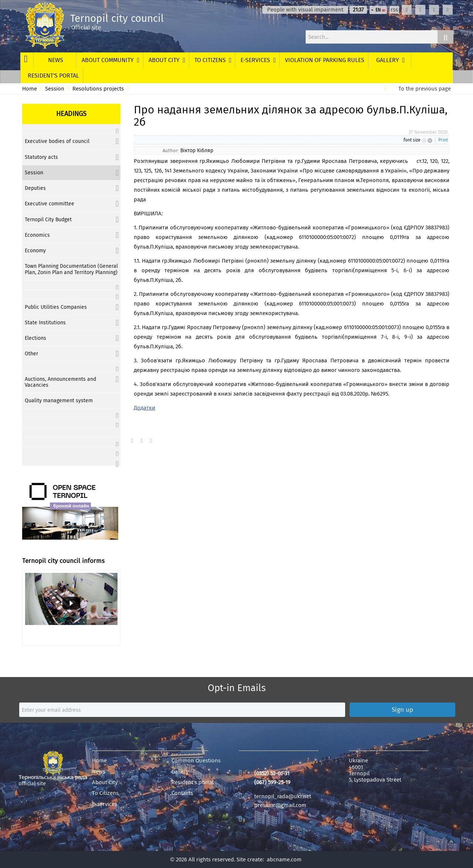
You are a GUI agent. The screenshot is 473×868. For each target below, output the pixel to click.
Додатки (144, 408)
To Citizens (105, 793)
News (99, 772)
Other (31, 354)
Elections (35, 338)
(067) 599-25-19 (272, 782)
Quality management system (59, 401)
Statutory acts (41, 157)
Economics (37, 235)
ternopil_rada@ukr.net (283, 796)
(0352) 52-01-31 (272, 773)
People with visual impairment (305, 10)
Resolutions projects (98, 89)
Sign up (402, 710)
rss (394, 10)
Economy (35, 251)
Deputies (35, 188)
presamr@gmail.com (280, 805)
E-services (105, 804)
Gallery (180, 772)
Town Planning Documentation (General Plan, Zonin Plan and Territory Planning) (71, 269)
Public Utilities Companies (56, 307)
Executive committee (50, 204)
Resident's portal (193, 782)
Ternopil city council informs (63, 561)
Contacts (182, 793)
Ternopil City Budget (48, 220)
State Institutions (45, 323)
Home (30, 89)
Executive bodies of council (57, 141)
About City (105, 782)
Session (55, 89)
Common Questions (196, 761)
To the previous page (425, 89)
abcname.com (284, 860)
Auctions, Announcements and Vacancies (60, 382)
